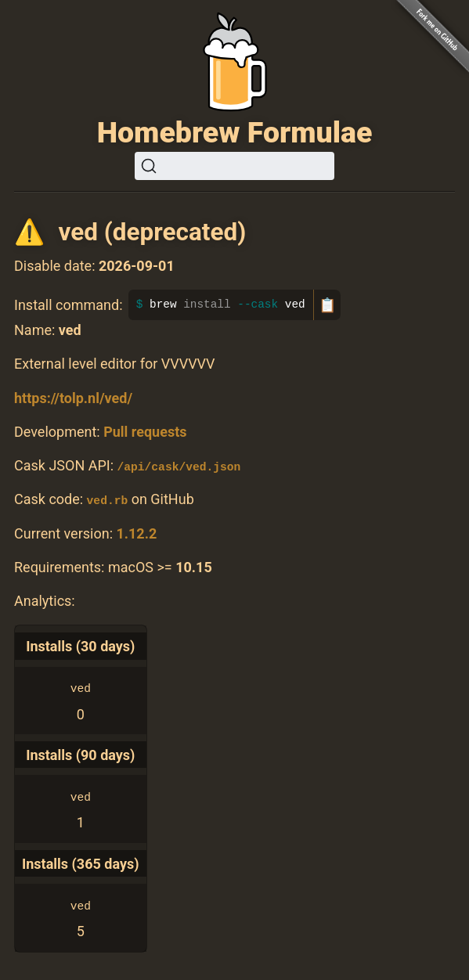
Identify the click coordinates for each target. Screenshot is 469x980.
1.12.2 (136, 533)
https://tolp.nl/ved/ (73, 398)
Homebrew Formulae (235, 132)
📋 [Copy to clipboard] (327, 305)
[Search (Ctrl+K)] (234, 166)
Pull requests (145, 432)
